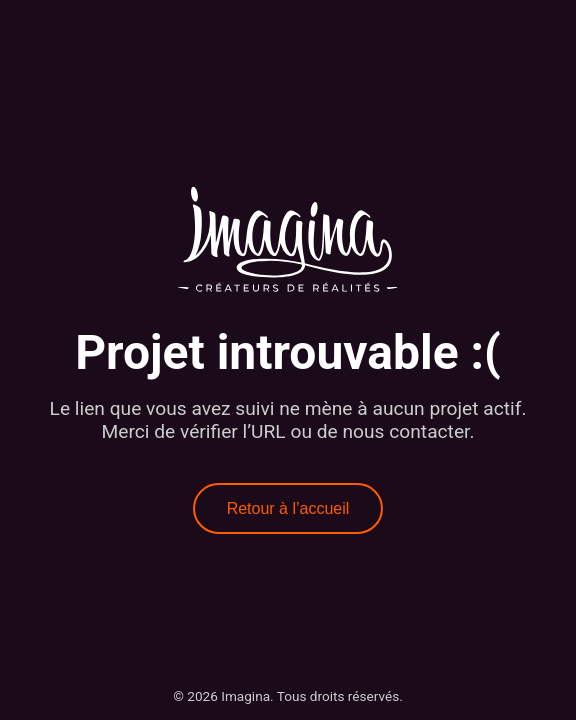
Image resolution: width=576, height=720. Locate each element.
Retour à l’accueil (288, 508)
